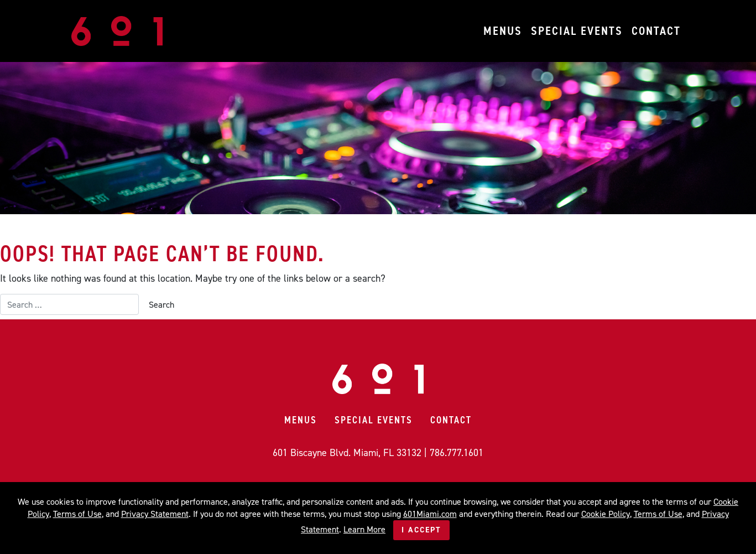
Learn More (364, 529)
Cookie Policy (606, 514)
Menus (503, 31)
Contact (656, 31)
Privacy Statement (155, 514)
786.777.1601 (457, 453)
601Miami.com (430, 514)
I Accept (421, 530)
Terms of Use (77, 514)
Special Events (577, 31)
